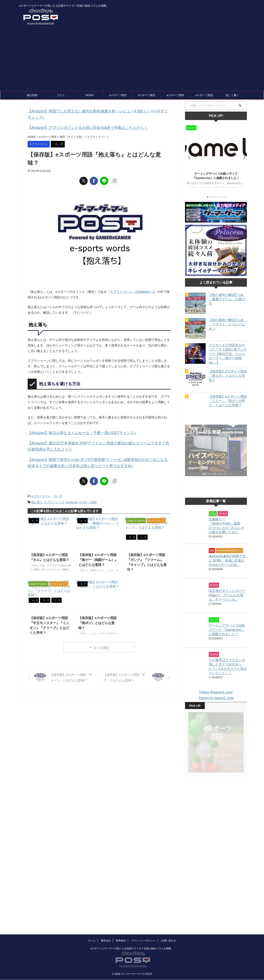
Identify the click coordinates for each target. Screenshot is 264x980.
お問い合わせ (169, 916)
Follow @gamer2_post (216, 689)
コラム (61, 95)
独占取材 (32, 95)
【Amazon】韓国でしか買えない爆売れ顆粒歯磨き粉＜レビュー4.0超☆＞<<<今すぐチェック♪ (93, 111)
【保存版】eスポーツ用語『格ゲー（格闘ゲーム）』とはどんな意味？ (99, 547)
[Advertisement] (132, 60)
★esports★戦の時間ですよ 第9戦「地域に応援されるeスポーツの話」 (227, 565)
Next (243, 157)
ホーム (92, 916)
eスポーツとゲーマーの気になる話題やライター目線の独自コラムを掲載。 (132, 924)
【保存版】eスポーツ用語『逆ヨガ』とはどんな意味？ (228, 376)
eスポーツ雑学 (118, 95)
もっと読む (101, 636)
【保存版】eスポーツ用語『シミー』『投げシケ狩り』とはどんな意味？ (228, 401)
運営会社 (106, 916)
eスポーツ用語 (204, 95)
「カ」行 (57, 485)
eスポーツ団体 (175, 95)
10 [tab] (226, 197)
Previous (189, 157)
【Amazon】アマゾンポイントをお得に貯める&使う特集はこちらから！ (78, 121)
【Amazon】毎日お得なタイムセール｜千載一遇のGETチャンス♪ (73, 425)
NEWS (89, 95)
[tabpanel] (216, 158)
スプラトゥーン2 (54, 491)
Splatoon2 (72, 491)
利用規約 (121, 916)
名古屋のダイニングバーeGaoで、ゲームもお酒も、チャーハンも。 (227, 598)
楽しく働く (232, 95)
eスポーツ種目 (147, 95)
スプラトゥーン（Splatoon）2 (131, 284)
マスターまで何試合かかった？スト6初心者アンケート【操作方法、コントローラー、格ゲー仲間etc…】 (228, 354)
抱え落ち (37, 491)
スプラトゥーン (41, 485)
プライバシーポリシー (143, 916)
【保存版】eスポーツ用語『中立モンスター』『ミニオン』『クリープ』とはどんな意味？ (50, 610)
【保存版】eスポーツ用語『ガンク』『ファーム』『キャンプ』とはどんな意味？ (147, 547)
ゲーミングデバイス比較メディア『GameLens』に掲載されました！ (227, 631)
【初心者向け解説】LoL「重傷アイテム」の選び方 (227, 299)
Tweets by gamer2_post (216, 695)
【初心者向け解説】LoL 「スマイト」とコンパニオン (228, 324)
